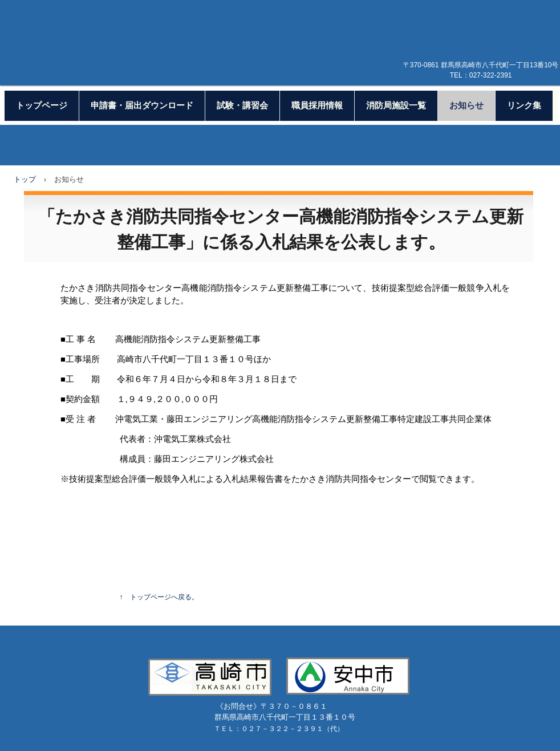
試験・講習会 (242, 105)
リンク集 (524, 105)
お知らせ (466, 105)
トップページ (42, 105)
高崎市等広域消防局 (287, 56)
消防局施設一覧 (396, 105)
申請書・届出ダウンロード (142, 105)
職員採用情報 (317, 105)
